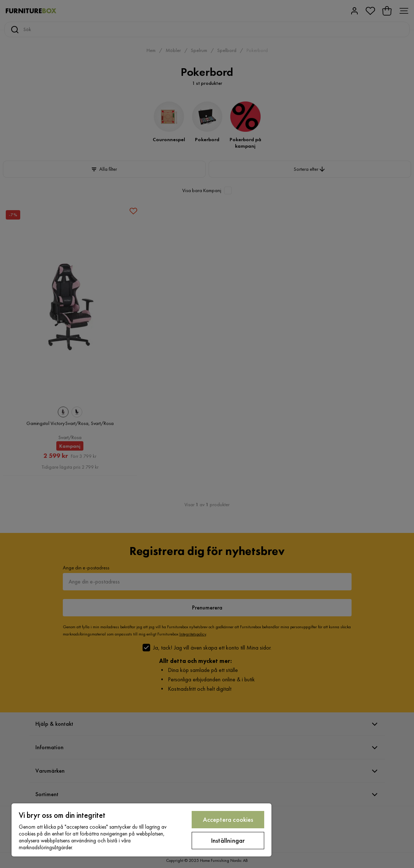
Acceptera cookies (228, 819)
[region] (141, 830)
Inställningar (228, 840)
